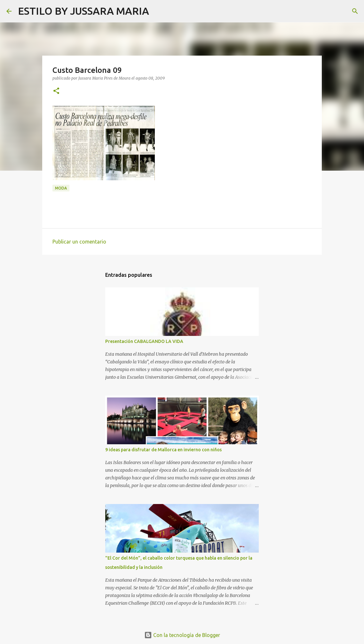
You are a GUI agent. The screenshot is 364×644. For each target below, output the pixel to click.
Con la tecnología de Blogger (182, 635)
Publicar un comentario (79, 242)
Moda (61, 188)
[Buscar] (158, 11)
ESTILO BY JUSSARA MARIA (83, 11)
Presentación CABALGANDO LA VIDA (144, 341)
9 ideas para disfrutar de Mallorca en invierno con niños (163, 450)
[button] (56, 91)
